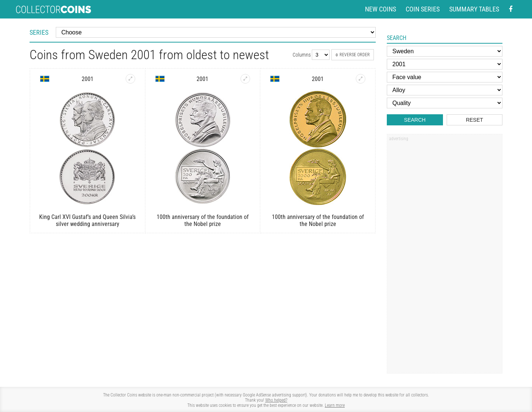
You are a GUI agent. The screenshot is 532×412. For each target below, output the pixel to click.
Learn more (335, 405)
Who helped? (276, 400)
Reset (475, 120)
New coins (381, 9)
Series (39, 32)
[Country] (445, 51)
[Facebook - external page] (511, 9)
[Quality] (445, 103)
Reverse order (353, 55)
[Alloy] (445, 90)
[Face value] (445, 77)
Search (415, 120)
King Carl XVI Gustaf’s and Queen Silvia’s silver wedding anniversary (87, 220)
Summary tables (474, 9)
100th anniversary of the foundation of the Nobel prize (203, 220)
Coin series (423, 9)
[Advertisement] (444, 256)
